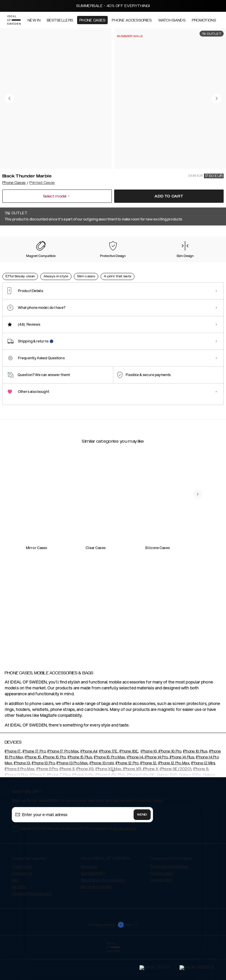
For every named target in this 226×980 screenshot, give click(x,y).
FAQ (15, 910)
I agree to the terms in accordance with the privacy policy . (78, 858)
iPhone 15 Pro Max (109, 787)
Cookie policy (161, 910)
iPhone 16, (149, 781)
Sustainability (93, 903)
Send (142, 844)
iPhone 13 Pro (43, 793)
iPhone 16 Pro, (170, 781)
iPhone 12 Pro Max (174, 793)
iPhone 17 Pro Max (63, 781)
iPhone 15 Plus (80, 787)
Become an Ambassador (103, 910)
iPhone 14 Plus (181, 787)
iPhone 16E (129, 781)
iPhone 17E (108, 781)
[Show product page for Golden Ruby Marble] (108, 263)
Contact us (22, 903)
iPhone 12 (148, 793)
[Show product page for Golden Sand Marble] (199, 263)
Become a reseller (97, 916)
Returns (19, 916)
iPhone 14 (135, 787)
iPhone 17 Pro (34, 781)
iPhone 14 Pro (156, 787)
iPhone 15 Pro (54, 787)
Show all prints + (209, 234)
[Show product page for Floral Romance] (77, 263)
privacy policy (125, 858)
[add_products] (61, 548)
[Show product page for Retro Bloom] (138, 263)
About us (89, 896)
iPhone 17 (13, 781)
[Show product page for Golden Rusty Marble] (168, 263)
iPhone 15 (33, 787)
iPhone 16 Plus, (196, 781)
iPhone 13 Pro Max (72, 793)
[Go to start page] (14, 20)
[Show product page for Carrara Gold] (47, 263)
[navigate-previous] (198, 625)
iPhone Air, (89, 781)
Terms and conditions (169, 896)
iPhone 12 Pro (127, 793)
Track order (22, 896)
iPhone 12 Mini (203, 793)
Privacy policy (162, 903)
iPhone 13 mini (102, 793)
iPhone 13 (22, 793)
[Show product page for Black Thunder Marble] (16, 262)
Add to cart (169, 196)
